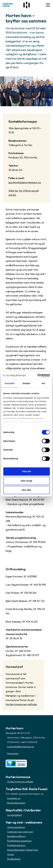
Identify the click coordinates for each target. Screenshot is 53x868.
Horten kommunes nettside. (21, 704)
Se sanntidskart (14, 815)
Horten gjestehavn (16, 827)
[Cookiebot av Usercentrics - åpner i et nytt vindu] (38, 376)
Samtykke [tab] (10, 383)
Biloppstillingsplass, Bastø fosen (23, 850)
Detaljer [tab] (27, 383)
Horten (11, 854)
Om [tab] (43, 383)
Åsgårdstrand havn (16, 845)
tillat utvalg (26, 481)
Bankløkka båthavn (16, 836)
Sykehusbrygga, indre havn (20, 832)
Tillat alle (26, 471)
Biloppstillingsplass (16, 803)
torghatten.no (14, 798)
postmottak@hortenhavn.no (25, 182)
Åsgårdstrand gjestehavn (19, 841)
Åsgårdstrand (14, 859)
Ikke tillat (26, 490)
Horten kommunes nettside (20, 782)
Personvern (13, 753)
